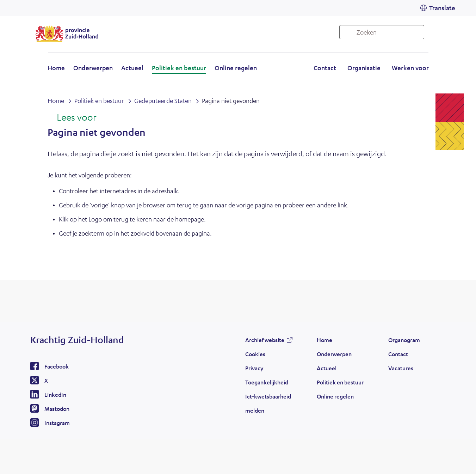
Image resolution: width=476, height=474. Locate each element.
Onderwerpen (93, 68)
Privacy (254, 368)
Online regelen (236, 68)
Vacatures (401, 368)
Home (56, 68)
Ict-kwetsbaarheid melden (268, 403)
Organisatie (364, 68)
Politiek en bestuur (179, 68)
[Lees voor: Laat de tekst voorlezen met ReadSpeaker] (72, 118)
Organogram (404, 340)
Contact (325, 68)
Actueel (132, 68)
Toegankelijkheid (267, 382)
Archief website (265, 340)
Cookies (255, 354)
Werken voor (410, 68)
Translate (442, 8)
